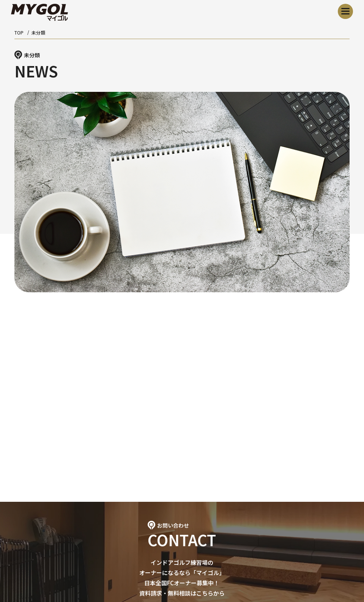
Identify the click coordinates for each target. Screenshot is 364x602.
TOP (19, 32)
